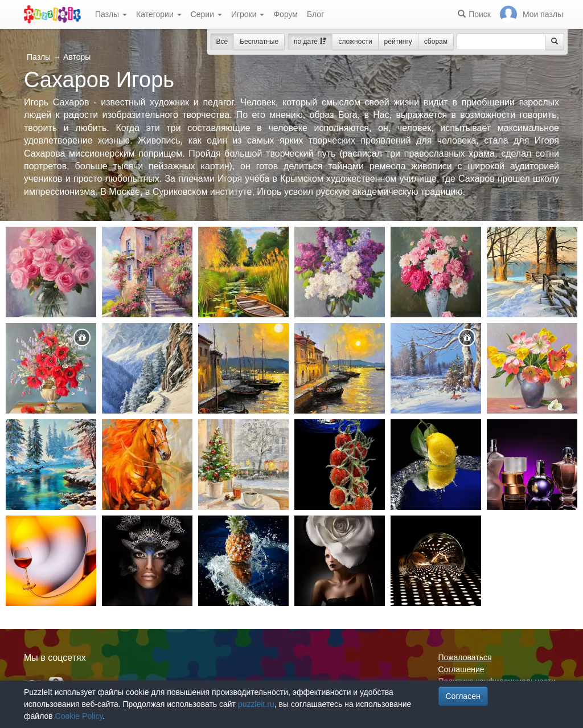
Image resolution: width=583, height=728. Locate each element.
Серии (206, 14)
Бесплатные (259, 42)
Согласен (463, 696)
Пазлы (111, 14)
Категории (159, 14)
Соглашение (461, 669)
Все (222, 42)
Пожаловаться (465, 657)
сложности (355, 42)
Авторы (77, 57)
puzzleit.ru (256, 704)
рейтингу (398, 42)
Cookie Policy (79, 716)
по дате (310, 42)
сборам (436, 42)
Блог (315, 14)
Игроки (248, 14)
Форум (286, 14)
